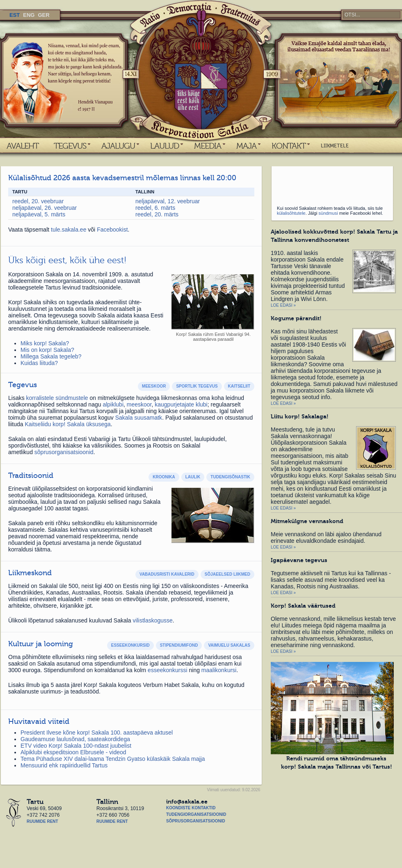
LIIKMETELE (335, 146)
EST (15, 15)
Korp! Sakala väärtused (303, 606)
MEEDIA (208, 146)
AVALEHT (23, 146)
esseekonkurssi (168, 670)
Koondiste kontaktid (191, 808)
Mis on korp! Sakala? (47, 350)
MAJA (246, 146)
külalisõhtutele (291, 213)
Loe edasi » (283, 305)
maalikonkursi (219, 670)
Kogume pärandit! (296, 318)
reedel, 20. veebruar (38, 201)
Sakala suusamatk (139, 418)
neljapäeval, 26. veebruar (45, 208)
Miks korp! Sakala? (45, 343)
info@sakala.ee (187, 801)
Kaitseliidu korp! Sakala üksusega (67, 424)
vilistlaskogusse (153, 620)
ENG (29, 15)
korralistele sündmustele (57, 398)
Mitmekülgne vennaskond (307, 521)
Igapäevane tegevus (299, 560)
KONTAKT (289, 146)
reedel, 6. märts (155, 208)
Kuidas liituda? (39, 363)
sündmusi (328, 213)
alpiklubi (113, 404)
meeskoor (139, 404)
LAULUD (164, 146)
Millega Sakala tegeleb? (51, 356)
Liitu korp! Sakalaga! (300, 416)
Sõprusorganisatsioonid (196, 821)
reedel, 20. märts (157, 214)
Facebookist (112, 230)
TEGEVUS (70, 146)
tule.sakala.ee (69, 230)
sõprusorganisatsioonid (64, 452)
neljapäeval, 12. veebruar (168, 201)
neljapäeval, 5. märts (39, 214)
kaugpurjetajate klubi (181, 404)
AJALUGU (118, 146)
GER (43, 15)
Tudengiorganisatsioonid (196, 814)
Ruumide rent (42, 821)
